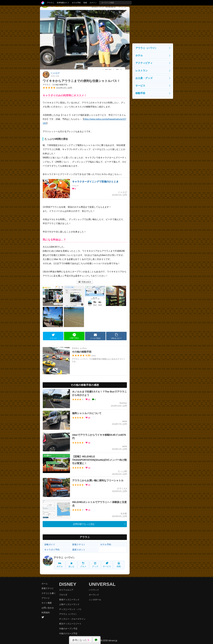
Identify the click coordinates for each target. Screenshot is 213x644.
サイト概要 (47, 603)
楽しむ (72, 565)
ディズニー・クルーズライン (72, 619)
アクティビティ (144, 63)
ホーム (45, 584)
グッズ (95, 565)
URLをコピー (116, 336)
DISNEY (68, 584)
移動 (119, 565)
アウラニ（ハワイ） (65, 558)
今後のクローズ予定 (68, 633)
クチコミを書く (49, 593)
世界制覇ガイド (63, 3)
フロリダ (63, 595)
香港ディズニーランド (69, 600)
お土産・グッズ (144, 78)
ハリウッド (94, 590)
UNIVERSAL (102, 584)
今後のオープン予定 (68, 629)
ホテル (60, 565)
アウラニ (51, 3)
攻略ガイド (50, 544)
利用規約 (46, 613)
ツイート (53, 336)
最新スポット (79, 550)
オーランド (94, 595)
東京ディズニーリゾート (70, 624)
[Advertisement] (153, 24)
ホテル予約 (76, 3)
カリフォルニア (66, 590)
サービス (107, 565)
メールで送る (95, 336)
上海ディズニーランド (69, 604)
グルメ (83, 565)
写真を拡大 (85, 282)
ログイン (93, 3)
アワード (46, 598)
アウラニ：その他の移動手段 (55, 85)
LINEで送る (74, 336)
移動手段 (140, 93)
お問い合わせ (48, 608)
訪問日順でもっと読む (84, 524)
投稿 (85, 3)
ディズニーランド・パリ (70, 609)
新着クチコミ (79, 544)
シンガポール (95, 600)
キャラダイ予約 (52, 550)
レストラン (142, 71)
